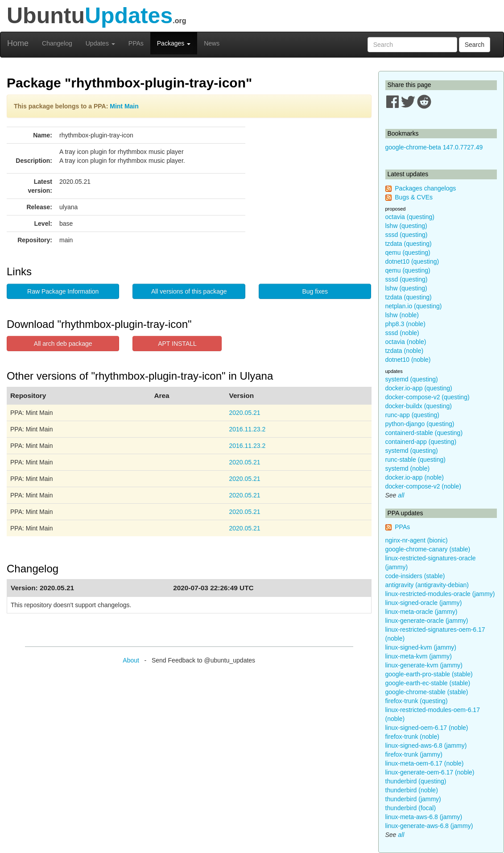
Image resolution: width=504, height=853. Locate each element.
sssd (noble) (402, 333)
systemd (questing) (412, 379)
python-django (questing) (420, 424)
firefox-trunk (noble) (412, 737)
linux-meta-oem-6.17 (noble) (425, 763)
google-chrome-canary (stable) (428, 549)
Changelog (57, 43)
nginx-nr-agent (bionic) (417, 540)
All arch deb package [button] (63, 344)
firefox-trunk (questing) (417, 701)
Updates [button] (100, 43)
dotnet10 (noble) (408, 360)
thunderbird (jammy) (413, 799)
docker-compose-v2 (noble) (423, 486)
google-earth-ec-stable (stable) (428, 683)
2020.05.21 (244, 413)
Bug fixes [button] (315, 291)
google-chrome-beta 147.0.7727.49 (434, 147)
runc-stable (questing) (415, 460)
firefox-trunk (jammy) (414, 754)
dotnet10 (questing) (412, 261)
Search (475, 45)
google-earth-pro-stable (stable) (429, 674)
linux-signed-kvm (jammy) (421, 647)
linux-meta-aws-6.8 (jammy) (424, 817)
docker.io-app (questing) (419, 388)
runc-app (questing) (412, 415)
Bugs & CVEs (414, 197)
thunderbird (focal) (411, 808)
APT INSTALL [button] (177, 344)
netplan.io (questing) (414, 306)
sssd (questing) (407, 235)
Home (18, 43)
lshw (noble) (402, 315)
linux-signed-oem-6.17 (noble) (427, 728)
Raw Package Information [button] (63, 291)
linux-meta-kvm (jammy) (419, 656)
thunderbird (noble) (412, 790)
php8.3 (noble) (405, 324)
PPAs (136, 43)
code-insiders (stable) (415, 576)
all (401, 495)
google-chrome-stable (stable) (427, 692)
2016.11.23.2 (247, 429)
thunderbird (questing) (416, 781)
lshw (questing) (406, 226)
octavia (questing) (410, 217)
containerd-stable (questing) (424, 433)
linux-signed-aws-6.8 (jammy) (426, 745)
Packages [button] (174, 43)
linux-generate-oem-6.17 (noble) (430, 772)
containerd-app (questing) (421, 442)
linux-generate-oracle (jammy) (427, 621)
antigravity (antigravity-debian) (427, 585)
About (131, 660)
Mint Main (124, 106)
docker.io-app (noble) (415, 477)
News (212, 43)
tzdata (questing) (409, 244)
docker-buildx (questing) (419, 406)
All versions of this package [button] (189, 291)
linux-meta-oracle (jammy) (421, 612)
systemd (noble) (408, 468)
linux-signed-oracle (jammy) (424, 603)
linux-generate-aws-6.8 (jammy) (429, 826)
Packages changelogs (425, 188)
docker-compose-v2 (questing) (428, 397)
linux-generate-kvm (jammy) (424, 665)
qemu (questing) (408, 253)
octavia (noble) (406, 342)
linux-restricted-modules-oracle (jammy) (440, 594)
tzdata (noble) (405, 351)
